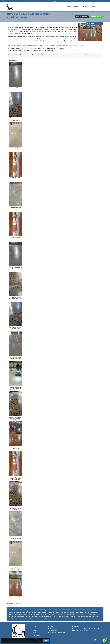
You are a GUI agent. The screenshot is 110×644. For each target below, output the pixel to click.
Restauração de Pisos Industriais (89, 613)
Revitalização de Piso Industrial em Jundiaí (16, 178)
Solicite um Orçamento (82, 17)
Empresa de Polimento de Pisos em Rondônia (16, 88)
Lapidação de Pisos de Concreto (34, 616)
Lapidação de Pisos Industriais (17, 616)
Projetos (76, 7)
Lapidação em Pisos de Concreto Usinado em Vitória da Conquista (16, 388)
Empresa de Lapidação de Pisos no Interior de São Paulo (16, 418)
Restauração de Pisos (28, 611)
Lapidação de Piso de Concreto (17, 618)
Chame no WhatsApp (96, 17)
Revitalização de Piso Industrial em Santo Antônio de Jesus (16, 478)
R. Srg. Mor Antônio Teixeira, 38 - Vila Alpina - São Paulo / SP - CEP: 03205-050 (86, 630)
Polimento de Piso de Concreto (43, 611)
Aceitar (46, 641)
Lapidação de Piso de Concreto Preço (37, 618)
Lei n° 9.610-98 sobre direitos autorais (27, 57)
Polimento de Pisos (25, 609)
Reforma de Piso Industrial (59, 614)
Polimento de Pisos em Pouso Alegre (16, 448)
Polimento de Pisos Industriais (39, 609)
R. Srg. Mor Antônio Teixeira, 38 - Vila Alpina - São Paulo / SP (21, 1)
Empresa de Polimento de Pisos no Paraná (16, 268)
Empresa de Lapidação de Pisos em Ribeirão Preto (16, 508)
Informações (36, 636)
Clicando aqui (49, 51)
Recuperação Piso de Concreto (76, 614)
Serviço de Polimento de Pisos (88, 609)
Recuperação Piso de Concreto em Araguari (16, 148)
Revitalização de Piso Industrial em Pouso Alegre (16, 239)
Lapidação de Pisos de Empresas (90, 616)
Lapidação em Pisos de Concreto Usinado (69, 616)
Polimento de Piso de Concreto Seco (69, 609)
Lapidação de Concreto (50, 616)
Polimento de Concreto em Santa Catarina (16, 538)
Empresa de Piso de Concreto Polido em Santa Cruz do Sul (16, 119)
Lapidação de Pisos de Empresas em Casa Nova (16, 358)
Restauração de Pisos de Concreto (18, 614)
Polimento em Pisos (53, 609)
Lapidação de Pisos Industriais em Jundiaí (16, 208)
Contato (94, 7)
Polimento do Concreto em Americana (16, 328)
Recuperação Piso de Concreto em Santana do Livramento (16, 568)
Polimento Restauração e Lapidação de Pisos (80, 618)
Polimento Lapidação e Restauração (57, 618)
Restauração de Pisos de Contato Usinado (40, 614)
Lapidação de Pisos (90, 614)
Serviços (85, 7)
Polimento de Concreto (15, 611)
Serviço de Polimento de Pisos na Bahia (16, 597)
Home (68, 7)
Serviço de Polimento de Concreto (70, 613)
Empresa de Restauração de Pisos (18, 613)
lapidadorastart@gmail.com (54, 1)
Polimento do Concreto (53, 613)
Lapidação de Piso (14, 609)
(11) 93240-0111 (41, 1)
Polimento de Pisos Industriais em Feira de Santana (16, 299)
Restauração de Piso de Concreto (37, 613)
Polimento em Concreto (59, 611)
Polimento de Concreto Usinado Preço (77, 611)
